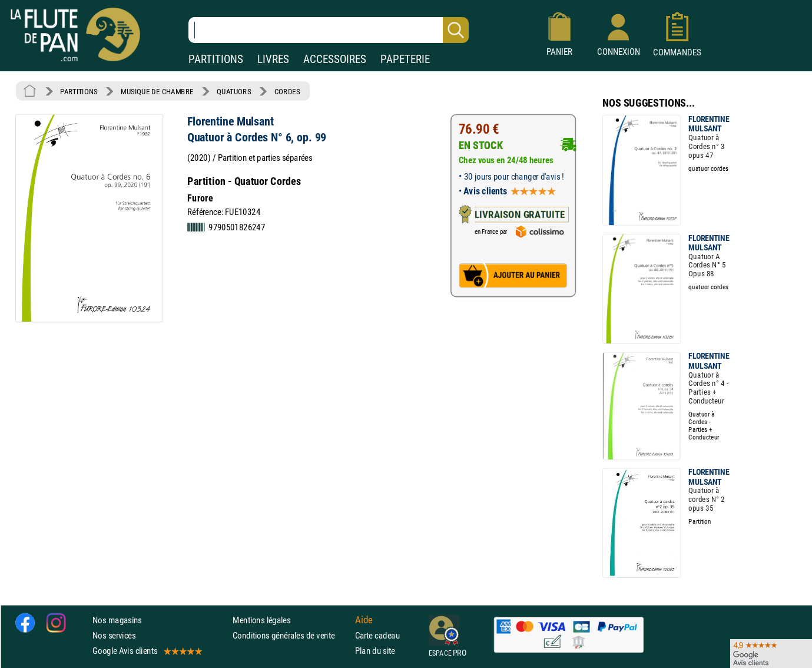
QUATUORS (234, 91)
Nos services (114, 635)
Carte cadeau (377, 635)
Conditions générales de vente (291, 635)
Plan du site (375, 651)
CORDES (287, 91)
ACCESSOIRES (335, 59)
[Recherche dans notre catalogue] (329, 30)
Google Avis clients (147, 651)
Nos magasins (117, 620)
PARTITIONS (216, 59)
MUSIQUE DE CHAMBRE (157, 91)
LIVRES (273, 59)
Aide (364, 620)
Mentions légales (261, 620)
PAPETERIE (405, 59)
